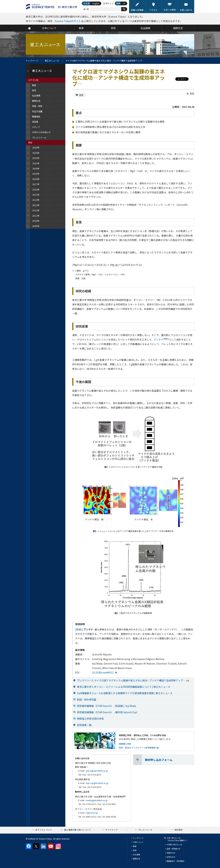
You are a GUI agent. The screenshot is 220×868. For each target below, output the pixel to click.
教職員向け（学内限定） (176, 861)
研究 (81, 95)
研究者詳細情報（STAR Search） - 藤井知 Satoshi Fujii (107, 712)
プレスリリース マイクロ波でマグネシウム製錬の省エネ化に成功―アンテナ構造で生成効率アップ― (133, 680)
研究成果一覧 (84, 725)
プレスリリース (145, 830)
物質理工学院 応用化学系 (90, 719)
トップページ (32, 61)
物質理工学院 (125, 744)
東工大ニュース (52, 61)
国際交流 (136, 859)
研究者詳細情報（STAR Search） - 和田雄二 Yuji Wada (106, 706)
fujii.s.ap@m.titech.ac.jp (97, 783)
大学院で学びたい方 (174, 845)
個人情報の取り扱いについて (78, 830)
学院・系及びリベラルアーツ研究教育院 (137, 748)
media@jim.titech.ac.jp (97, 800)
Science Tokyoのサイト (68, 21)
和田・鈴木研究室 (87, 699)
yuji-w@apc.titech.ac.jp (97, 771)
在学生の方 (171, 857)
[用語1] (79, 629)
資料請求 (179, 830)
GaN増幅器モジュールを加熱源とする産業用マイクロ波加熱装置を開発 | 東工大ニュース (125, 693)
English (96, 3)
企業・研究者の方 (173, 849)
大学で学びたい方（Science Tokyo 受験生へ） (177, 839)
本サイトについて (44, 830)
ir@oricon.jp (92, 813)
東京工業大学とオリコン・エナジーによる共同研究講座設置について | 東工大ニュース (124, 687)
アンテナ (161, 339)
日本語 (86, 3)
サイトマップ (111, 830)
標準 (118, 3)
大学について (138, 842)
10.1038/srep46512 (103, 672)
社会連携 (136, 854)
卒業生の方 (171, 853)
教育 (135, 846)
